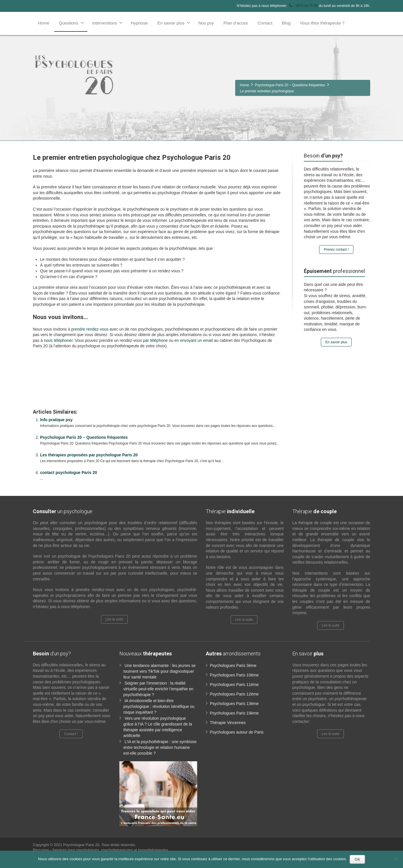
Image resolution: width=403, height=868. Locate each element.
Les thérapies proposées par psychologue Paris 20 (89, 455)
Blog (286, 23)
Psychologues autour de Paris (237, 732)
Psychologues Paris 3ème (233, 665)
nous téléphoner (58, 340)
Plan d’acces (236, 23)
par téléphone (155, 340)
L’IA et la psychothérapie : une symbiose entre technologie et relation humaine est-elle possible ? (160, 747)
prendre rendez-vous (90, 329)
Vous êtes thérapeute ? (322, 23)
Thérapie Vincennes (228, 723)
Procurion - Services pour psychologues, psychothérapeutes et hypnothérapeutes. (101, 850)
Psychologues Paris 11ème (234, 685)
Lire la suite (114, 619)
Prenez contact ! (336, 250)
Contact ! (71, 734)
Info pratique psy (56, 420)
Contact (265, 23)
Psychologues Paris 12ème (234, 694)
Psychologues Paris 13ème (234, 704)
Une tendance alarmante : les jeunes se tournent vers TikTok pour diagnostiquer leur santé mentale (160, 671)
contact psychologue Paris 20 (69, 473)
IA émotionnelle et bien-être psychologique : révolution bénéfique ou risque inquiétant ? (159, 706)
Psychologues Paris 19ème (234, 713)
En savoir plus (174, 23)
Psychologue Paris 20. (82, 845)
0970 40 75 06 (303, 6)
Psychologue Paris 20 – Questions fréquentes (84, 437)
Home (44, 23)
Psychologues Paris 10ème (234, 675)
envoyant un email (197, 340)
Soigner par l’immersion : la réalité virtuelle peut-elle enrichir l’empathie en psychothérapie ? (158, 689)
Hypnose (139, 23)
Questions (71, 23)
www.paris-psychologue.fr (161, 359)
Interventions (108, 23)
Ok (357, 859)
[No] (396, 859)
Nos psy (206, 23)
